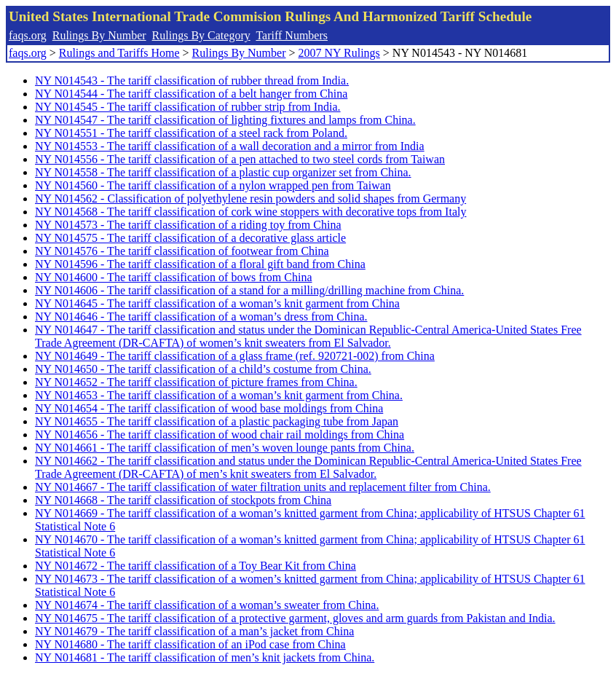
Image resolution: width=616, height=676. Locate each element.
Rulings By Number (99, 35)
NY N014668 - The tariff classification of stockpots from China (183, 500)
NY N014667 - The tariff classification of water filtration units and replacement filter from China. (263, 487)
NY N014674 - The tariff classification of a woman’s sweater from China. (207, 605)
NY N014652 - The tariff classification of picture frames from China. (196, 382)
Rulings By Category (201, 35)
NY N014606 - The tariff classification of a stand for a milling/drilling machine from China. (249, 290)
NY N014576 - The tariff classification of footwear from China (182, 251)
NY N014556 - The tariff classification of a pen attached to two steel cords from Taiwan (240, 159)
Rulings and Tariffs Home (119, 53)
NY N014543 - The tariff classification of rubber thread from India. (192, 80)
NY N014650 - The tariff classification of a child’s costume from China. (203, 369)
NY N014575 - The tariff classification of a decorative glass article (190, 238)
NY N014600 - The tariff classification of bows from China (174, 277)
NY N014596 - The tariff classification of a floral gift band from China (200, 264)
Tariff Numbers (292, 35)
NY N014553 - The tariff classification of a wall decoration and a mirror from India (230, 146)
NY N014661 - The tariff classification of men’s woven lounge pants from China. (225, 448)
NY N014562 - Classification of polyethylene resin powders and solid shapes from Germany (250, 199)
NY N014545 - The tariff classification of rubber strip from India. (188, 107)
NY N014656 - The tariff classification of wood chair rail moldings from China (220, 435)
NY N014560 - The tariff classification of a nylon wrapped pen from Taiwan (213, 185)
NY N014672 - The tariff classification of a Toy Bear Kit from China (196, 566)
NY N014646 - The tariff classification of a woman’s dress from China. (201, 317)
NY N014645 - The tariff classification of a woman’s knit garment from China (217, 303)
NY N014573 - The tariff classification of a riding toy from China (188, 225)
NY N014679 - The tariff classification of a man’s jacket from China (194, 631)
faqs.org (28, 35)
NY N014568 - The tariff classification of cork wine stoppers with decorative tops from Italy (250, 212)
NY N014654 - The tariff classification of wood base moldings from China (209, 408)
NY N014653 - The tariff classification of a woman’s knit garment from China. (219, 395)
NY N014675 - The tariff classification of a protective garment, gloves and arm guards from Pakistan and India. (295, 618)
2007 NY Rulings (339, 53)
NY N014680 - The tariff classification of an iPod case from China (190, 644)
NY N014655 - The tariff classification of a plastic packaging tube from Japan (217, 421)
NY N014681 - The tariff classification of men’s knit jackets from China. (205, 657)
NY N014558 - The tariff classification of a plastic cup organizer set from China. (223, 172)
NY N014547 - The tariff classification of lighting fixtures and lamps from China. (225, 120)
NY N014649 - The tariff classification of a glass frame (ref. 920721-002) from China (235, 356)
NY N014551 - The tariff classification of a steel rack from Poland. (191, 133)
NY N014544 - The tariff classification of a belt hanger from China (191, 94)
